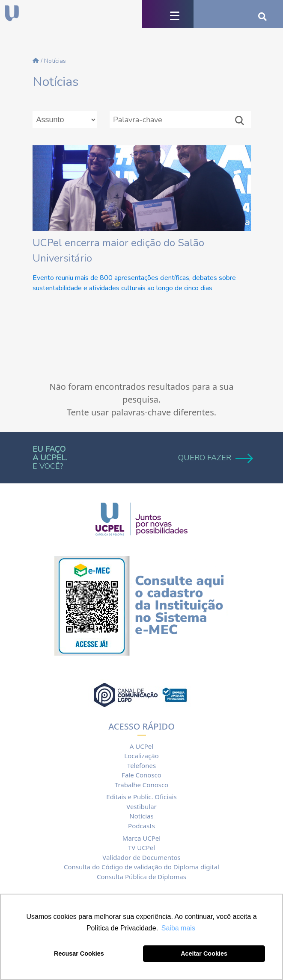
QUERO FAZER (215, 458)
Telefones (141, 765)
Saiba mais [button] (178, 928)
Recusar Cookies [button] (79, 954)
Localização (141, 756)
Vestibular (141, 806)
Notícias (141, 816)
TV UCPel (141, 848)
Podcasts (141, 826)
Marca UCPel (141, 838)
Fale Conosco (141, 775)
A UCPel (141, 746)
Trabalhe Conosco (141, 785)
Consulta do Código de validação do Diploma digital (141, 867)
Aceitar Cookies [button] (204, 954)
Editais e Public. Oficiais (141, 797)
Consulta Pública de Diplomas (141, 877)
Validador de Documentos (141, 857)
